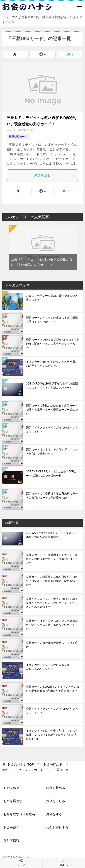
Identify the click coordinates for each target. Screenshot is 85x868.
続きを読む (55, 175)
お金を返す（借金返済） (21, 814)
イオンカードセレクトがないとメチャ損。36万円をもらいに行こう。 (52, 364)
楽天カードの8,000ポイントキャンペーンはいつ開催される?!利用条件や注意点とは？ (53, 689)
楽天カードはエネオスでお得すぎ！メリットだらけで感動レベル (52, 452)
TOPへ (64, 863)
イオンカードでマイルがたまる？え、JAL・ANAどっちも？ (49, 667)
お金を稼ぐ (11, 788)
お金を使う (11, 827)
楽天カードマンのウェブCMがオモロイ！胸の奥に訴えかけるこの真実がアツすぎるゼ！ (53, 344)
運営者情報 (11, 841)
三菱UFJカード (18, 137)
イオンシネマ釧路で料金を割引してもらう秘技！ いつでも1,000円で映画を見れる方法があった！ (52, 735)
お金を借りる (56, 801)
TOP (21, 764)
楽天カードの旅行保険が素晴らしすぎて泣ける (52, 645)
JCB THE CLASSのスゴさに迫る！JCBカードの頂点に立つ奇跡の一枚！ (51, 474)
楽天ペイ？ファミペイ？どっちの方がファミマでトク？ (52, 430)
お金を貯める (56, 788)
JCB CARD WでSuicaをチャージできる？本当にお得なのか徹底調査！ (52, 535)
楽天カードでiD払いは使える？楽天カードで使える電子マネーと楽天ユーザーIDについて (52, 410)
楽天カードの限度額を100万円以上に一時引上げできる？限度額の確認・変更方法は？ (51, 581)
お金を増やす (13, 801)
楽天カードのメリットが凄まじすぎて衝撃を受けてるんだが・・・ (52, 320)
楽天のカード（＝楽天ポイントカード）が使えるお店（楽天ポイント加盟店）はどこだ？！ (52, 559)
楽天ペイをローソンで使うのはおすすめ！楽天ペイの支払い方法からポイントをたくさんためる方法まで (52, 603)
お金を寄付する (57, 827)
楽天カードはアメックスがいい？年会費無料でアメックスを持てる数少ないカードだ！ (52, 625)
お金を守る (54, 814)
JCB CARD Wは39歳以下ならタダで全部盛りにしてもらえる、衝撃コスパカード (52, 386)
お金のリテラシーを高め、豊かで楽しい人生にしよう (52, 298)
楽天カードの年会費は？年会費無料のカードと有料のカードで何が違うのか (52, 496)
